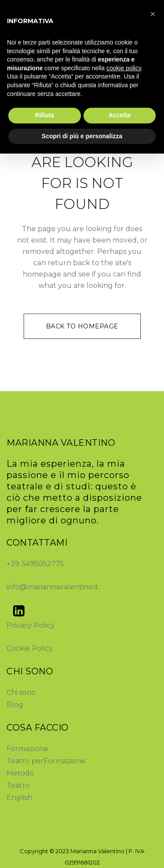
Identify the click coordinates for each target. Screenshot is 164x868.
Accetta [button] (120, 115)
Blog (15, 705)
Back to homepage (82, 326)
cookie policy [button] (124, 68)
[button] (153, 14)
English (19, 798)
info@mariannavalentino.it (52, 587)
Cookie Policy (30, 648)
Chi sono (21, 692)
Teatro (18, 785)
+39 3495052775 (35, 564)
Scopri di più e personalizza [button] (82, 136)
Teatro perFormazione (46, 761)
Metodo (20, 773)
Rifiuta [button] (45, 115)
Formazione (27, 749)
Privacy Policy (31, 625)
